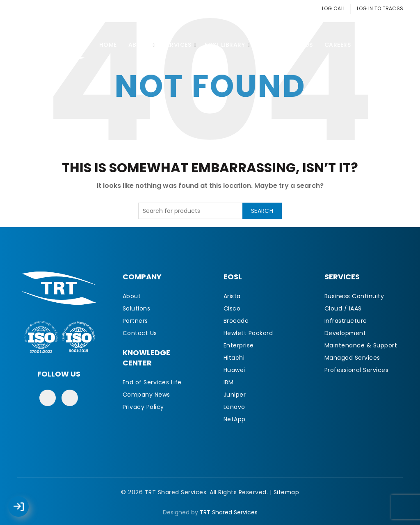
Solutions (137, 308)
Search (262, 211)
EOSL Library (225, 45)
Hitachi (234, 358)
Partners (135, 321)
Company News (146, 395)
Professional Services (357, 370)
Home (108, 45)
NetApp (235, 419)
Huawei (234, 370)
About (139, 45)
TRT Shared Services (229, 512)
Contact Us (382, 45)
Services (177, 45)
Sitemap (286, 492)
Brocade (236, 321)
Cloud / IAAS (343, 308)
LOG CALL (334, 8)
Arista (232, 296)
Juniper (235, 395)
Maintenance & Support (361, 345)
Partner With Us (286, 45)
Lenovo (234, 407)
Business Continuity (354, 296)
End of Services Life (152, 382)
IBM (229, 382)
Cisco (232, 308)
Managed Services (352, 358)
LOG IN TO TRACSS (380, 8)
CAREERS (338, 45)
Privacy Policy (143, 407)
